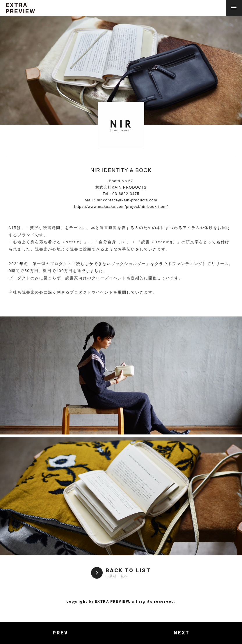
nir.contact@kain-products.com (127, 200)
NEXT (182, 633)
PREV (61, 633)
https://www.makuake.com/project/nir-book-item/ (121, 206)
